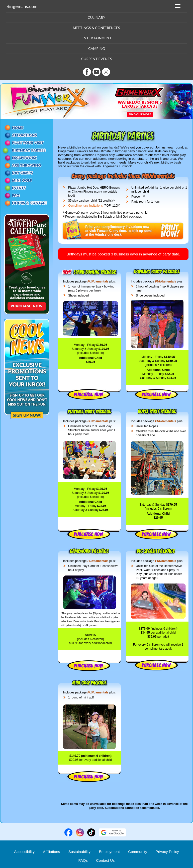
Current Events (97, 59)
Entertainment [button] (97, 38)
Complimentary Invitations (85, 206)
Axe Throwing (27, 165)
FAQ (27, 195)
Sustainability (79, 852)
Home (27, 128)
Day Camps (27, 173)
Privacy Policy (167, 852)
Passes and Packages (27, 143)
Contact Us (27, 203)
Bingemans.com (22, 6)
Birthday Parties (27, 150)
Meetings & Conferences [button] (96, 28)
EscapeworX (27, 158)
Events (27, 188)
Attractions (27, 135)
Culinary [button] (96, 17)
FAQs (83, 860)
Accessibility (24, 852)
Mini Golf (27, 180)
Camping (97, 48)
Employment (109, 852)
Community (138, 852)
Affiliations (51, 852)
